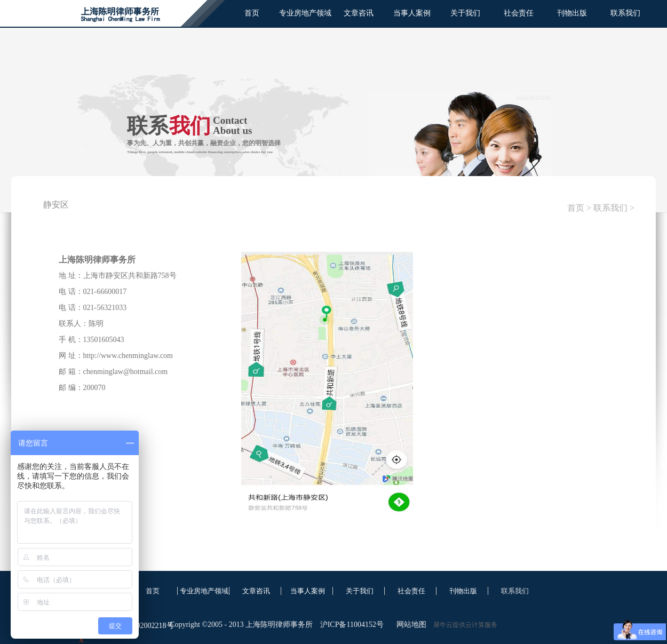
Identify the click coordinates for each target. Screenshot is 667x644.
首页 (252, 13)
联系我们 (610, 208)
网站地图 (410, 625)
